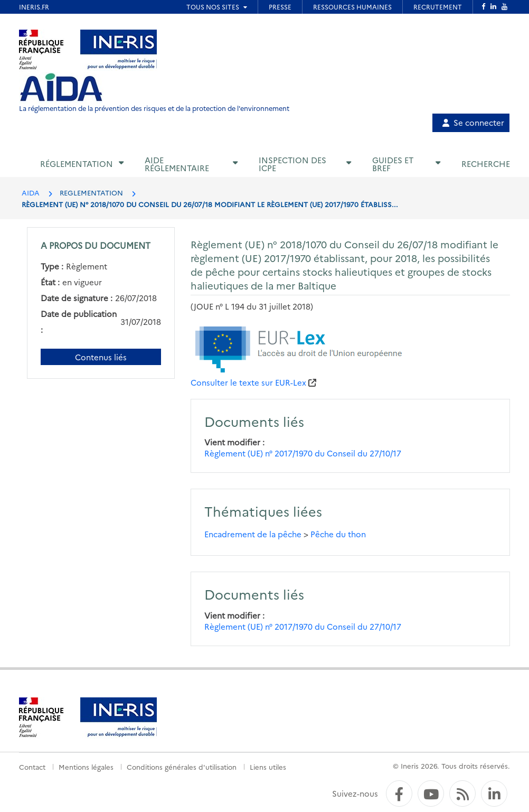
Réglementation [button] (77, 164)
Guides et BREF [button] (393, 164)
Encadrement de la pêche (253, 534)
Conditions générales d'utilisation (182, 767)
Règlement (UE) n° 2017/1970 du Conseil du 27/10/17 (303, 453)
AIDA (31, 192)
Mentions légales (86, 767)
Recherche (486, 164)
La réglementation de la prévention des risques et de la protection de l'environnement (154, 108)
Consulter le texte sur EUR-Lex (248, 382)
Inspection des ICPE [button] (292, 164)
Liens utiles (268, 767)
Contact (32, 767)
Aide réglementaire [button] (177, 164)
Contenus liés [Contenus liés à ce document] (101, 357)
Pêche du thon (338, 534)
